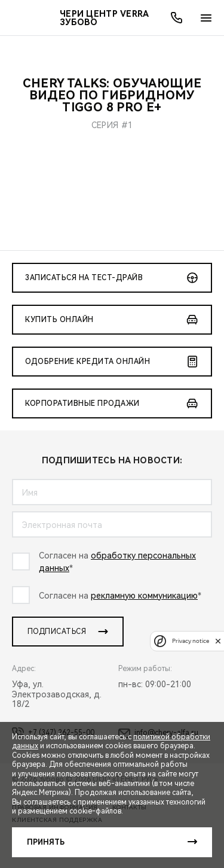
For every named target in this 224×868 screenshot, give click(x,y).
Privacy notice (191, 641)
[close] (218, 641)
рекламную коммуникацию (144, 596)
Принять (46, 842)
